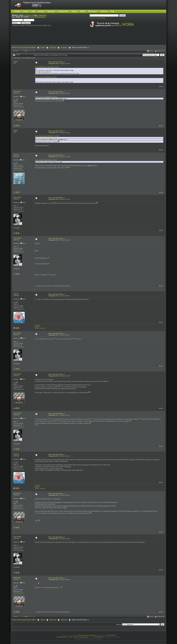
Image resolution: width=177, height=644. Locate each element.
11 (22, 51)
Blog (113, 11)
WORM (83, 11)
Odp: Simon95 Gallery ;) (56, 62)
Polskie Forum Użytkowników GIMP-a (24, 48)
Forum (26, 11)
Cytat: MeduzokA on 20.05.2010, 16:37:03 (47, 67)
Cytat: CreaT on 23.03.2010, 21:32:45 (46, 77)
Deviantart (38, 325)
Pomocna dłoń (63, 11)
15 (30, 51)
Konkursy (104, 11)
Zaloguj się (29, 15)
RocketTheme (99, 637)
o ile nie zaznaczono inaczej (86, 635)
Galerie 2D (53, 48)
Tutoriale (41, 11)
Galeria (74, 11)
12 (24, 51)
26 (34, 51)
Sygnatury (64, 48)
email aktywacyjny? (38, 17)
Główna (17, 11)
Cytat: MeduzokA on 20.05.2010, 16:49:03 (47, 136)
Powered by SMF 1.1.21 (63, 637)
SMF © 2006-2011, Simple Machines (79, 637)
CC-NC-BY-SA (111, 635)
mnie (45, 528)
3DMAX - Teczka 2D (40, 328)
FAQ (33, 11)
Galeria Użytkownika (19, 107)
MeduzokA (17, 91)
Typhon (16, 294)
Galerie (43, 48)
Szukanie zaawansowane (97, 18)
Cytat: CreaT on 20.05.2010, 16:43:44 (46, 97)
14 (28, 51)
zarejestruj (42, 15)
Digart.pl (37, 327)
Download (51, 11)
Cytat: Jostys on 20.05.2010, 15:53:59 (46, 160)
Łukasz (16, 155)
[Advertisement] (54, 38)
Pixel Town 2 (93, 11)
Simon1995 (17, 197)
